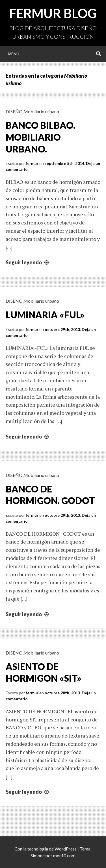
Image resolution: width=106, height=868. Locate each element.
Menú (14, 54)
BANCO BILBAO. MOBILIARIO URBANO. (40, 137)
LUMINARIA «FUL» (45, 315)
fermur (32, 163)
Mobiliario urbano (41, 111)
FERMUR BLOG (53, 13)
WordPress (66, 849)
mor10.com (64, 855)
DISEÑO (14, 111)
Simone (38, 855)
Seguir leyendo (28, 262)
